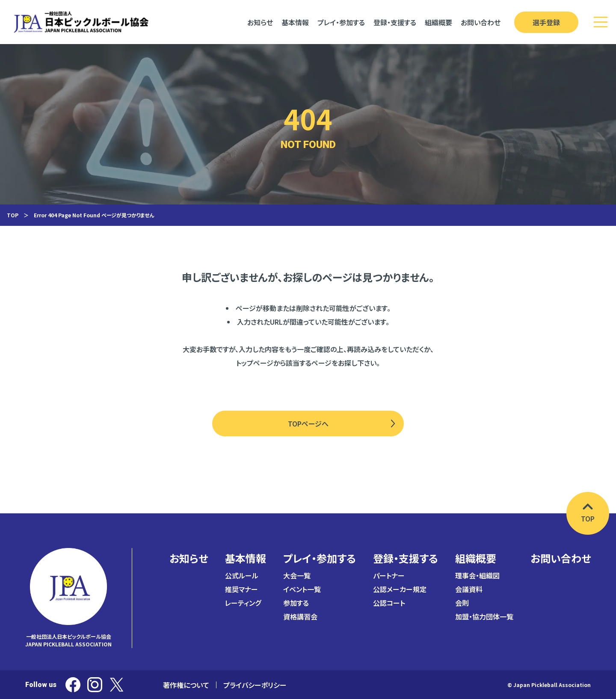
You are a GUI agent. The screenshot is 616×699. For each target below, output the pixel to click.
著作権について (186, 685)
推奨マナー (241, 589)
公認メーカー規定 (400, 589)
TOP (13, 215)
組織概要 (476, 558)
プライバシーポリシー (255, 685)
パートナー (389, 575)
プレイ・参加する (320, 558)
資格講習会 (300, 616)
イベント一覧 (302, 589)
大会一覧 (297, 575)
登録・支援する (406, 558)
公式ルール (242, 575)
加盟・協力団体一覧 (484, 616)
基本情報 (246, 558)
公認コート (389, 603)
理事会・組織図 (477, 575)
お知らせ (189, 558)
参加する (296, 603)
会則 (462, 603)
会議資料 (469, 589)
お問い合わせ (561, 558)
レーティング (243, 603)
